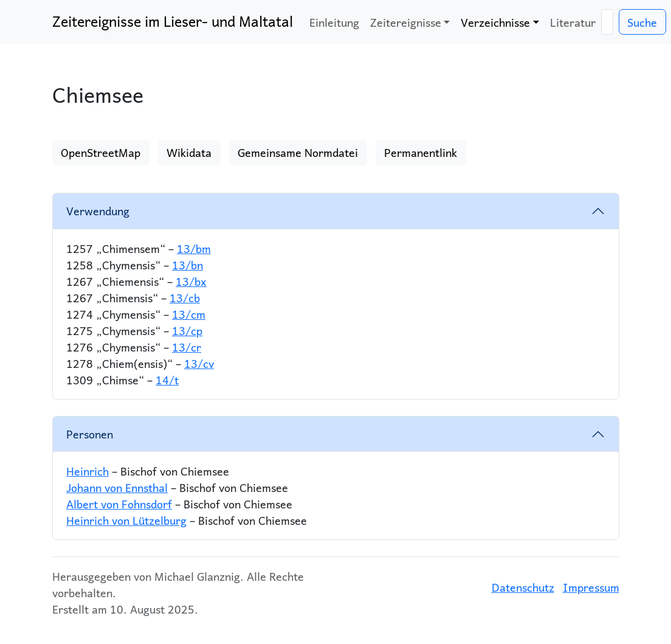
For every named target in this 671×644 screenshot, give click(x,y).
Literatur (573, 22)
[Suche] (607, 22)
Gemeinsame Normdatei (298, 152)
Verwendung (98, 211)
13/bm (194, 248)
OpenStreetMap (101, 152)
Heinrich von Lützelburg (126, 520)
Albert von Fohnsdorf (119, 504)
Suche (642, 22)
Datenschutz (523, 587)
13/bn (188, 265)
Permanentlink (421, 152)
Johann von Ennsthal (117, 487)
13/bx (191, 281)
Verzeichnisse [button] (495, 22)
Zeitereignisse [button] (406, 22)
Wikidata (189, 152)
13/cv (199, 363)
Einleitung (334, 22)
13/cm (189, 314)
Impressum (591, 587)
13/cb (185, 298)
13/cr (187, 347)
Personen (90, 434)
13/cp (187, 331)
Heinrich (88, 471)
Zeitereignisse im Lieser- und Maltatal (173, 21)
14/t (167, 380)
